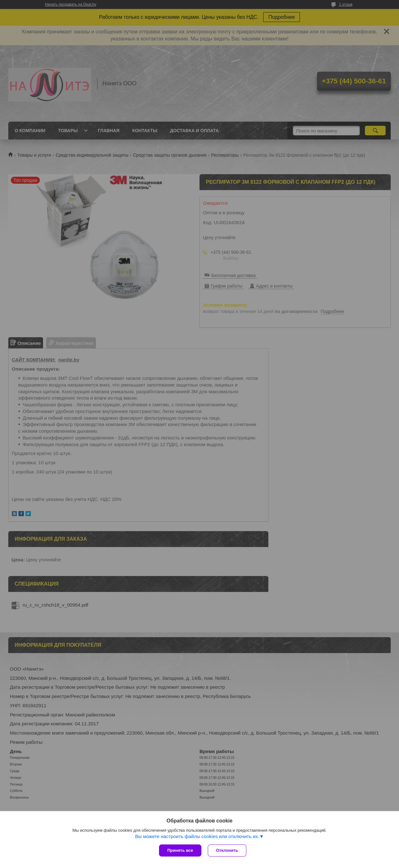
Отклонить (227, 850)
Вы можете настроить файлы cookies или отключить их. (197, 836)
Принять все (180, 850)
